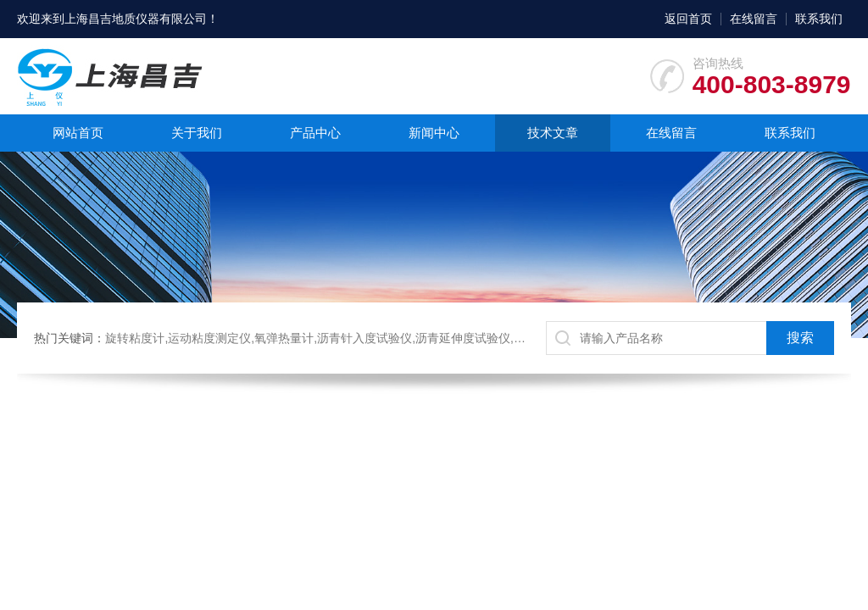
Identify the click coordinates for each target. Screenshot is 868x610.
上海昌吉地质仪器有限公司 (136, 19)
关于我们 (197, 133)
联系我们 (819, 19)
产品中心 (315, 133)
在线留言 (754, 19)
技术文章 (553, 133)
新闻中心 (434, 133)
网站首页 (78, 133)
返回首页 (688, 19)
